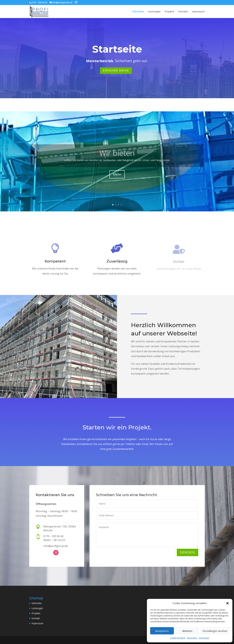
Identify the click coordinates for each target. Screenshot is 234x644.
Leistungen (154, 12)
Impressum (192, 638)
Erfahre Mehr (116, 71)
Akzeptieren (162, 631)
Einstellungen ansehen (215, 631)
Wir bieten (117, 153)
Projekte (169, 12)
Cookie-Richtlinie (178, 638)
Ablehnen (187, 631)
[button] (227, 603)
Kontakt (183, 12)
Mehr (117, 174)
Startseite (138, 12)
